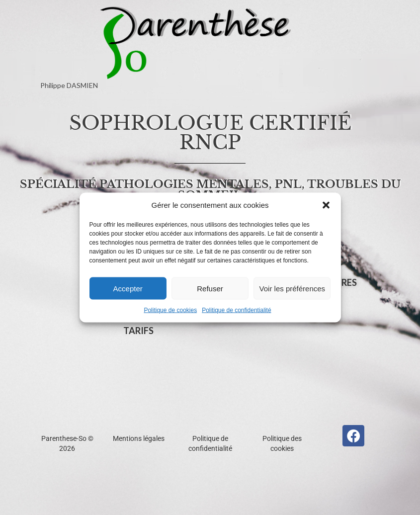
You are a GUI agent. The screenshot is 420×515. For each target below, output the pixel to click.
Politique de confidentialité (236, 310)
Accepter (128, 288)
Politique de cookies (170, 310)
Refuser (210, 288)
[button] (326, 205)
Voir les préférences (293, 288)
